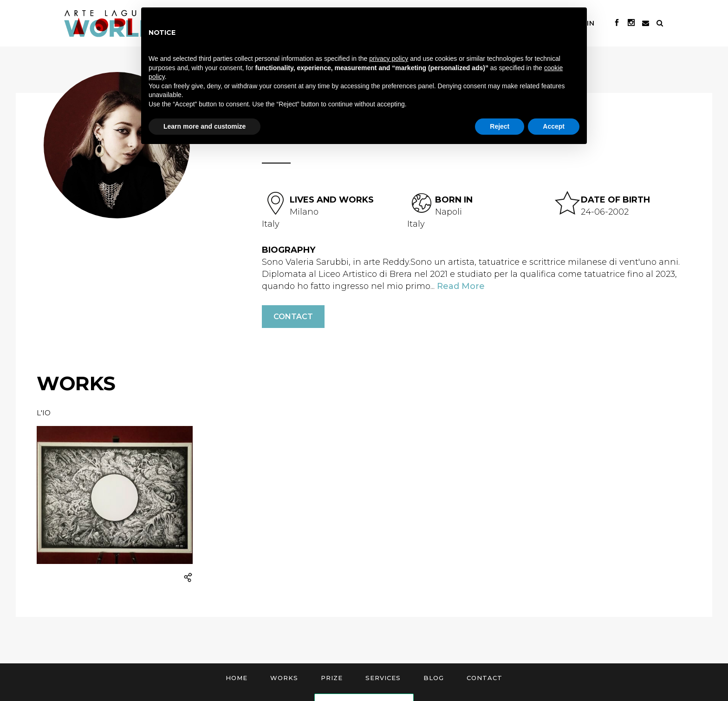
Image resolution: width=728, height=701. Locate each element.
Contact (293, 317)
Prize (332, 678)
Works (284, 678)
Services (383, 678)
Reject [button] (500, 126)
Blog (434, 678)
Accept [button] (554, 126)
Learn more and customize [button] (205, 126)
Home (237, 678)
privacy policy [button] (389, 59)
